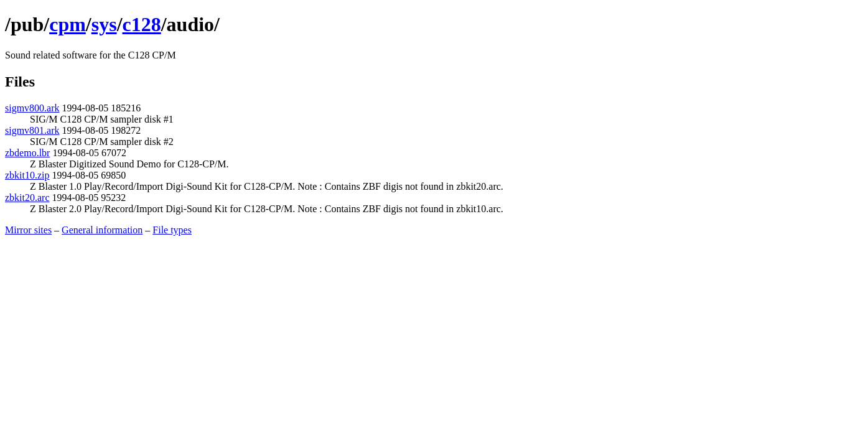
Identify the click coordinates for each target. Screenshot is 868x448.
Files (20, 82)
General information (102, 230)
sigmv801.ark (32, 130)
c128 (142, 24)
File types (172, 230)
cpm (68, 24)
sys (104, 24)
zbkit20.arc (27, 198)
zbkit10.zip (27, 175)
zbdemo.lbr (27, 153)
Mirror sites (28, 230)
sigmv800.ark (32, 108)
